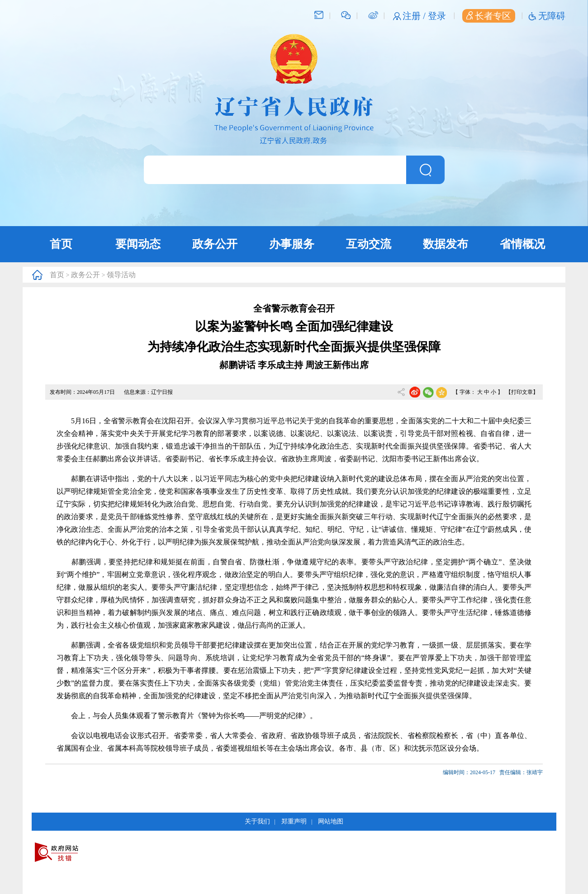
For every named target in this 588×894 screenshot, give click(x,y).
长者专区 (489, 16)
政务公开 (215, 244)
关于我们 (257, 821)
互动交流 (369, 244)
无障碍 (552, 16)
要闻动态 (138, 244)
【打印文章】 (522, 392)
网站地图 (331, 821)
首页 (61, 244)
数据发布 (446, 244)
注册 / (415, 16)
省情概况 (522, 244)
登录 (437, 16)
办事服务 (292, 244)
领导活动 (121, 275)
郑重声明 (294, 821)
